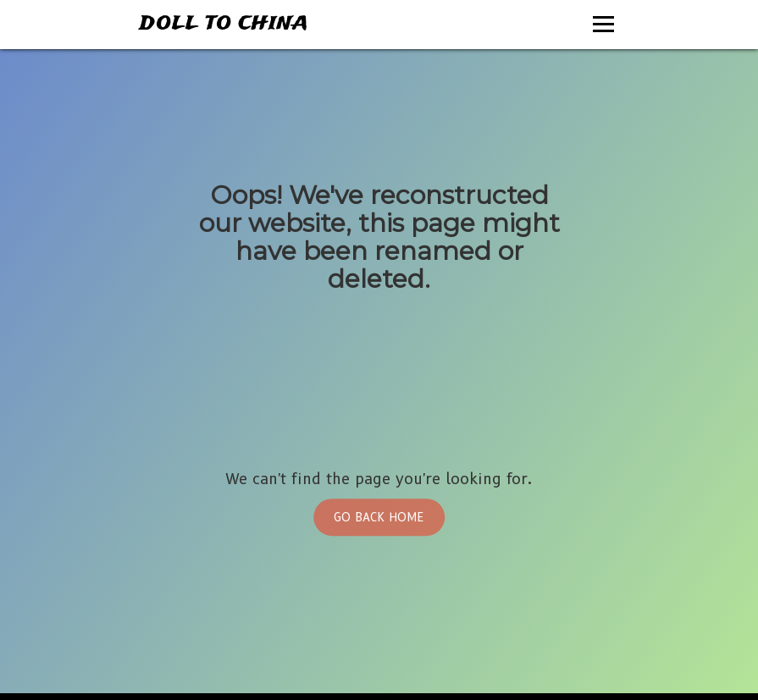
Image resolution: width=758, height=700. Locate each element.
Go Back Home (379, 517)
